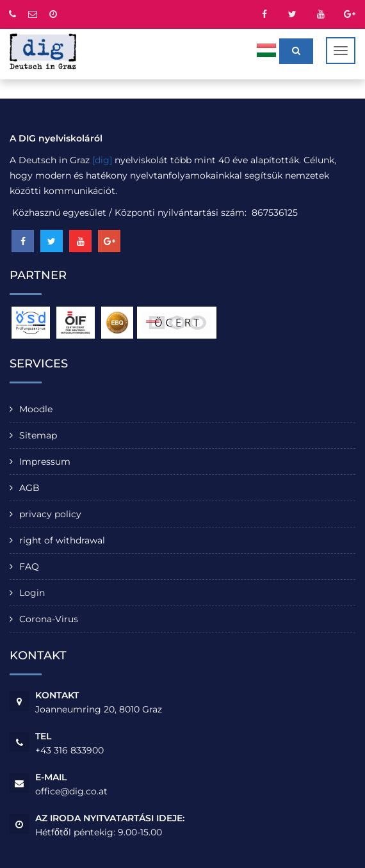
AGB (29, 488)
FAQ (29, 567)
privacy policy (50, 514)
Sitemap (38, 435)
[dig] (102, 160)
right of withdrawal (62, 540)
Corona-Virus (49, 619)
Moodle (36, 409)
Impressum (45, 462)
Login (32, 593)
